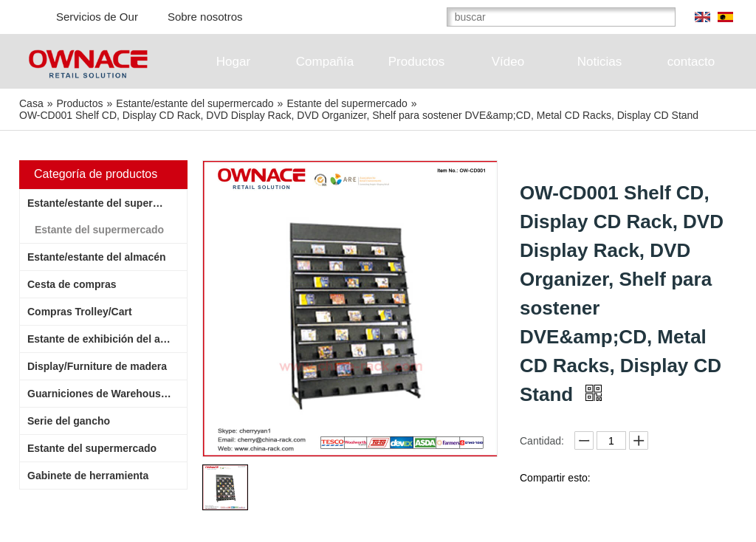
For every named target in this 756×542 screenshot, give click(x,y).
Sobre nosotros (205, 17)
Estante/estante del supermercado (107, 203)
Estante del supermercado (99, 230)
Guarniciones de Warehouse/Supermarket (107, 394)
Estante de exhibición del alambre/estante (107, 339)
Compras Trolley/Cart (80, 312)
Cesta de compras (72, 284)
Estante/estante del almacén (97, 257)
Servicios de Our (97, 17)
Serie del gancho (69, 421)
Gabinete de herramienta (88, 476)
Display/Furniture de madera (97, 366)
